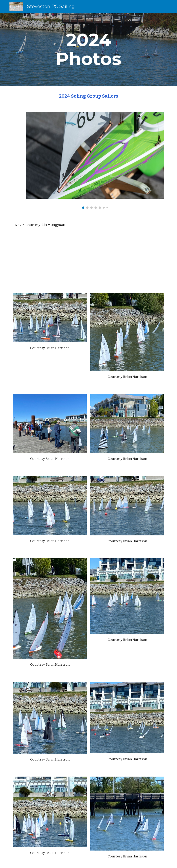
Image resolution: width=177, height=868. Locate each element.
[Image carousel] (95, 160)
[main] (88, 49)
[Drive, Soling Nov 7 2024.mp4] (50, 262)
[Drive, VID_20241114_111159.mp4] (127, 262)
